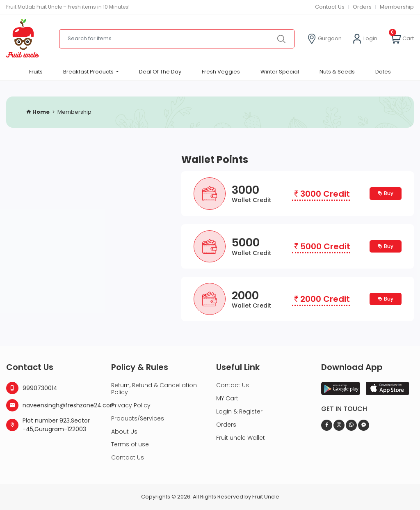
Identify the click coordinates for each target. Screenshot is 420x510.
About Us (124, 432)
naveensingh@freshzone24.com (52, 405)
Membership (397, 7)
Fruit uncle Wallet (241, 438)
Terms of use (130, 444)
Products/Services (138, 418)
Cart (402, 39)
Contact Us (329, 7)
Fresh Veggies (221, 72)
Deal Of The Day (160, 72)
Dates (383, 72)
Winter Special (280, 72)
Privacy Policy (131, 405)
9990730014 (32, 388)
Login (365, 39)
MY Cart (227, 398)
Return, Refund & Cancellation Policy (154, 389)
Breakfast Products (89, 72)
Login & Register (239, 411)
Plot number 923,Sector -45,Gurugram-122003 (48, 425)
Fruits (36, 72)
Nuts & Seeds (337, 72)
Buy (386, 193)
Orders (362, 7)
